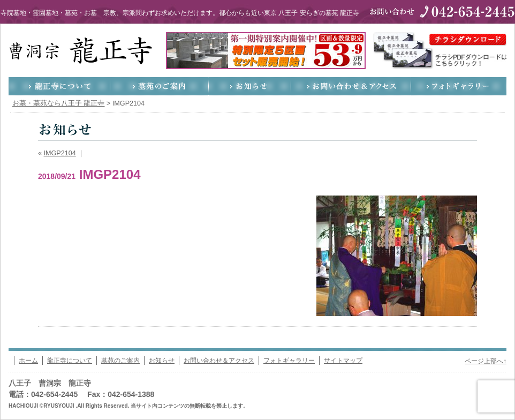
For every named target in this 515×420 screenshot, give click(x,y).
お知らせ (250, 86)
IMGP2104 (60, 153)
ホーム (28, 361)
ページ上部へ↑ (486, 361)
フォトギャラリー (459, 86)
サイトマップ (343, 361)
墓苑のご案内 (160, 86)
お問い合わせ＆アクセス (351, 86)
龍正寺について (59, 86)
